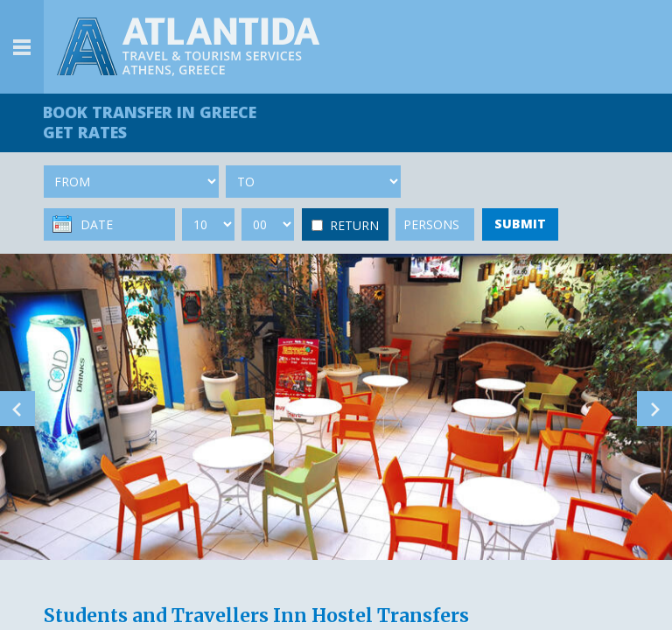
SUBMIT (520, 224)
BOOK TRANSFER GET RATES (150, 122)
